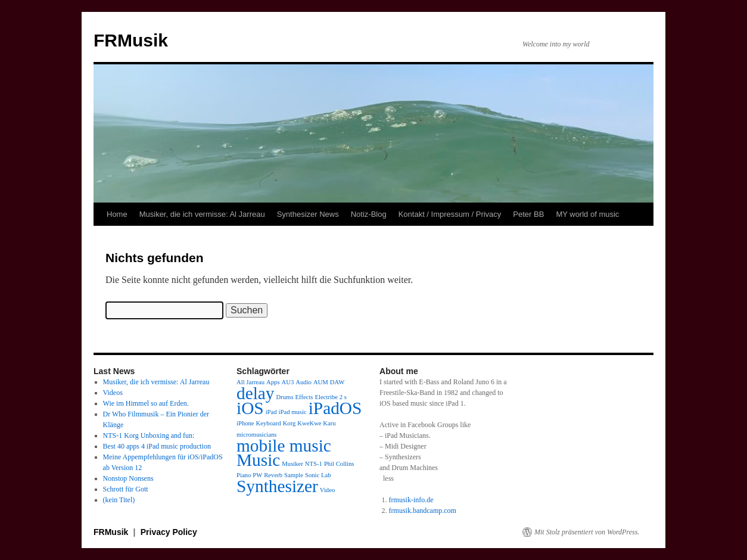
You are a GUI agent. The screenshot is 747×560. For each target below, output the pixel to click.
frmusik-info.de (411, 500)
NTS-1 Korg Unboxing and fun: (149, 435)
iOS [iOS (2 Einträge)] (250, 408)
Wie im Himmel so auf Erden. (146, 403)
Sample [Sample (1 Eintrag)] (294, 475)
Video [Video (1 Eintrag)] (327, 490)
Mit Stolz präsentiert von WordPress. (587, 532)
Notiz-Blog (369, 214)
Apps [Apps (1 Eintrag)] (273, 382)
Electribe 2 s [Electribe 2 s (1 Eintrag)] (331, 397)
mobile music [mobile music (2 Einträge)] (284, 446)
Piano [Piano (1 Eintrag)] (244, 475)
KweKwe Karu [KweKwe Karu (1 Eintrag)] (316, 423)
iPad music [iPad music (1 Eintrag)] (293, 412)
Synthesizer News (308, 214)
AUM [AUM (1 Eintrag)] (321, 382)
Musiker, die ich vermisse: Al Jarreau (202, 214)
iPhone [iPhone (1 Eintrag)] (245, 423)
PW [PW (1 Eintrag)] (257, 475)
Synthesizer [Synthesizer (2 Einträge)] (277, 486)
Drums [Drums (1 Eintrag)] (285, 397)
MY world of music (587, 214)
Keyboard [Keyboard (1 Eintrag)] (269, 423)
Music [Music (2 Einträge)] (258, 460)
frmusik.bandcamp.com (423, 511)
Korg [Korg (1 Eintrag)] (290, 423)
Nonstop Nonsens (128, 478)
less (388, 478)
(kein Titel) (119, 500)
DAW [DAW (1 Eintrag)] (337, 382)
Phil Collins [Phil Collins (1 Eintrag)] (339, 464)
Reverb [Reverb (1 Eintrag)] (273, 475)
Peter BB (528, 214)
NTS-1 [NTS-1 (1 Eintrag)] (314, 464)
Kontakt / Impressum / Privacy (450, 214)
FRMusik (131, 40)
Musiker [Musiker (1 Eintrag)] (292, 464)
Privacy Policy (169, 532)
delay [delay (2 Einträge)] (256, 393)
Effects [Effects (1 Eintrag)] (304, 397)
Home (117, 214)
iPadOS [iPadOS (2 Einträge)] (335, 408)
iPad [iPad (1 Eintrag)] (271, 412)
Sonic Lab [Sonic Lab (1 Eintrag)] (318, 475)
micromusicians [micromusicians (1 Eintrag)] (256, 435)
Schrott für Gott (126, 489)
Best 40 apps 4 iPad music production (157, 446)
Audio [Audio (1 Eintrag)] (304, 382)
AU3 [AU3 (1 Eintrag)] (288, 382)
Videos (113, 393)
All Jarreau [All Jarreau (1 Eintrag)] (250, 382)
